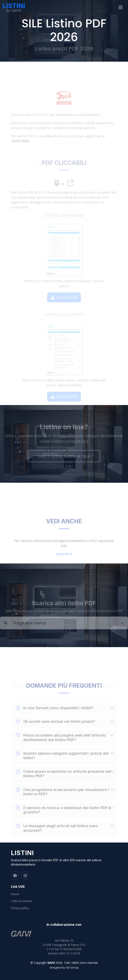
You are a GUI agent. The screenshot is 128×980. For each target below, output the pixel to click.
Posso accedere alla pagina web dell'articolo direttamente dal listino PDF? (61, 742)
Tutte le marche (22, 901)
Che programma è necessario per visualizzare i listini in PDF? (63, 797)
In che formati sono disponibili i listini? (55, 713)
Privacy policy (20, 908)
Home (15, 894)
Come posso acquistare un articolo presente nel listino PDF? (63, 779)
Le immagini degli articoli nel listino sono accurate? (57, 833)
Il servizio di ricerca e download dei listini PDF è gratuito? (63, 815)
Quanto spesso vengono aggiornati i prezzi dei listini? (62, 760)
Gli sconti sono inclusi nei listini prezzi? (55, 727)
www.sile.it (64, 559)
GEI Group (72, 967)
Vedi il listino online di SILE (64, 457)
